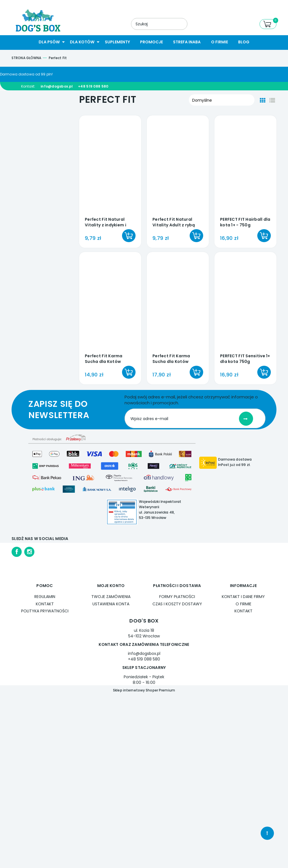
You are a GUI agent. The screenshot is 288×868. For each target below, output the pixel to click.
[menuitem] (49, 42)
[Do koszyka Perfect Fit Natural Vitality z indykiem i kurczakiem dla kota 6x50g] (129, 236)
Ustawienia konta (111, 604)
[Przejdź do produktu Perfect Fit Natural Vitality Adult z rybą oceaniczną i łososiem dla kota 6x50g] (178, 166)
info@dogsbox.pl (57, 86)
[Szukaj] (178, 24)
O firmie (243, 604)
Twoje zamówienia (111, 597)
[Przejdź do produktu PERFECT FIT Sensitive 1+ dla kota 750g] (245, 303)
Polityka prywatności (45, 611)
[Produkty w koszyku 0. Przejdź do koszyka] (268, 24)
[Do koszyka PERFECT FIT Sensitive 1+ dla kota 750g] (264, 372)
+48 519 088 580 (93, 86)
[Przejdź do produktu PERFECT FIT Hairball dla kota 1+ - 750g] (245, 166)
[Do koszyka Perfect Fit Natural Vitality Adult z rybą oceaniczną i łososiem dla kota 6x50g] (196, 236)
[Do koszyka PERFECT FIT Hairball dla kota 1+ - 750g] (264, 236)
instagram (29, 552)
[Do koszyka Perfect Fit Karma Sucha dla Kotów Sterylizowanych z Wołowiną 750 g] (196, 372)
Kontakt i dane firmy (243, 597)
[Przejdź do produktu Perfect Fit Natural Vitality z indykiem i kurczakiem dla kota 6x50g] (110, 166)
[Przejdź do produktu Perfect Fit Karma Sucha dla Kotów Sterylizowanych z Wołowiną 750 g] (178, 303)
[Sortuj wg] (222, 100)
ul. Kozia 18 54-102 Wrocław (144, 633)
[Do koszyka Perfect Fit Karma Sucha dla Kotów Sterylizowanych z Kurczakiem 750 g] (129, 372)
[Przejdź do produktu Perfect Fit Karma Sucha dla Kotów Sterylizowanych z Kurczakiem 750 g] (110, 303)
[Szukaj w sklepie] (150, 24)
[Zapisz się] (246, 419)
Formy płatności (177, 597)
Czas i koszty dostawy (177, 604)
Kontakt (45, 604)
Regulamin (45, 597)
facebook (17, 552)
